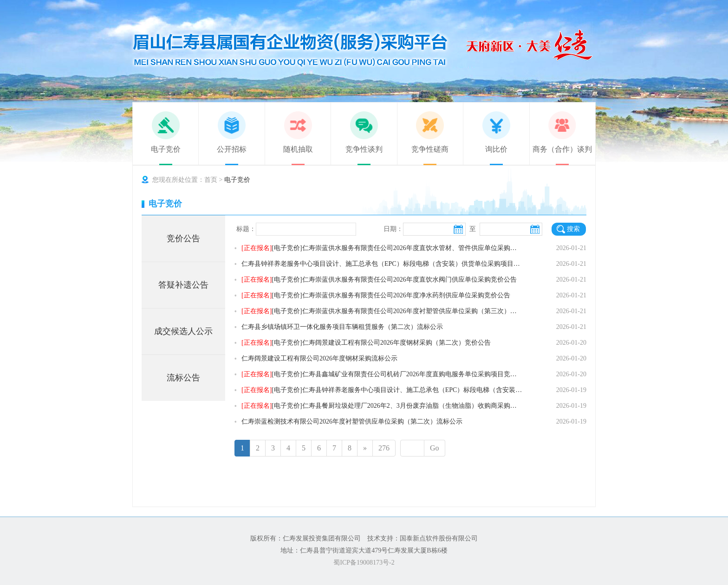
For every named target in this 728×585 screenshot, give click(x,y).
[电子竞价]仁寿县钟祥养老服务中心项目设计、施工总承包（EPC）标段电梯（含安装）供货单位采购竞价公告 (382, 390)
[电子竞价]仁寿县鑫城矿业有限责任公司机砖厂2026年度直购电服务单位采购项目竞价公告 (382, 374)
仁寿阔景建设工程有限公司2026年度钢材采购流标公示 (319, 358)
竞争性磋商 (430, 149)
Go (435, 448)
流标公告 (183, 378)
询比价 (496, 149)
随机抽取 (298, 149)
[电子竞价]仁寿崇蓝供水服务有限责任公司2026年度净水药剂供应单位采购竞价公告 (376, 295)
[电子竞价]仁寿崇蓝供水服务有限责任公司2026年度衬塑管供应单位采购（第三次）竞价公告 (382, 311)
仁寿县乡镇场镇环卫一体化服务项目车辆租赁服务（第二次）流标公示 (342, 327)
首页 (211, 180)
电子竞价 (166, 149)
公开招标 (232, 149)
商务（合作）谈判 (562, 149)
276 (384, 448)
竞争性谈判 (364, 149)
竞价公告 (183, 238)
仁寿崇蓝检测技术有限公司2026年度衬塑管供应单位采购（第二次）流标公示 (352, 421)
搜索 (573, 229)
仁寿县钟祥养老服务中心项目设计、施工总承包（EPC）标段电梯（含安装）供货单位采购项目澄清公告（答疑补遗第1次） (382, 264)
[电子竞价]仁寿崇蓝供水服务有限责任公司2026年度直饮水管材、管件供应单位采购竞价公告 (382, 248)
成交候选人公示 (183, 331)
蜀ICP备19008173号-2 (364, 562)
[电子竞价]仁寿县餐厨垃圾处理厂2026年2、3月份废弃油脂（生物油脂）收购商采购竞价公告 (382, 406)
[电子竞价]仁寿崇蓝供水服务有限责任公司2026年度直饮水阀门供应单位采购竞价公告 (379, 280)
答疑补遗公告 (183, 285)
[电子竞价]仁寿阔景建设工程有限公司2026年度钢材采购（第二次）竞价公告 (366, 343)
